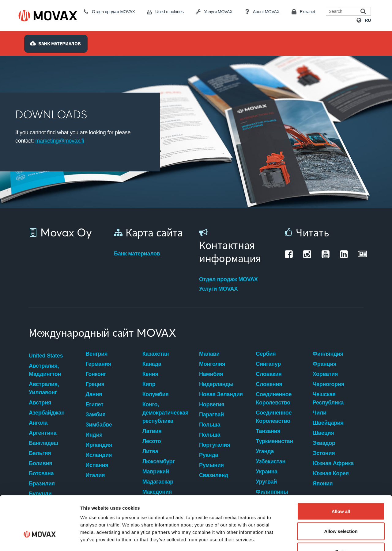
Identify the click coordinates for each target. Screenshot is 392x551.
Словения (269, 384)
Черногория (328, 384)
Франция (325, 364)
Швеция (323, 433)
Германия (98, 364)
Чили (320, 413)
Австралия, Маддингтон (45, 370)
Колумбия (156, 394)
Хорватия (325, 374)
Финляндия (328, 354)
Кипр (149, 384)
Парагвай (211, 415)
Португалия (215, 445)
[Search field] (344, 11)
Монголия (212, 364)
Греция (95, 384)
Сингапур (268, 364)
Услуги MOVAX (218, 289)
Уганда (265, 451)
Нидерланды (216, 384)
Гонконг (96, 374)
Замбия (95, 415)
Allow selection (341, 491)
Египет (94, 404)
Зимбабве (99, 425)
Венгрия (96, 354)
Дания (94, 394)
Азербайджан (47, 413)
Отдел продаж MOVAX (228, 279)
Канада (152, 364)
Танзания (268, 431)
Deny (341, 511)
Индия (94, 435)
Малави (209, 354)
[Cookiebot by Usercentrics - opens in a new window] (40, 539)
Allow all (341, 471)
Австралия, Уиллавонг (44, 388)
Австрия (40, 403)
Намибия (211, 374)
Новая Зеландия (221, 394)
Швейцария (328, 423)
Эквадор (324, 443)
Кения (150, 374)
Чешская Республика (328, 398)
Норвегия (212, 404)
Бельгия (40, 453)
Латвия (152, 431)
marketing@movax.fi (60, 141)
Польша (210, 425)
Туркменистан (274, 441)
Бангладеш (43, 443)
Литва (150, 451)
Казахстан (156, 354)
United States (46, 356)
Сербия (266, 354)
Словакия (269, 374)
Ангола (38, 423)
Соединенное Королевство (274, 398)
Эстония (324, 453)
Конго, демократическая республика (165, 413)
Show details (321, 539)
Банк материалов (137, 254)
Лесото (152, 441)
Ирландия (99, 445)
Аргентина (43, 433)
